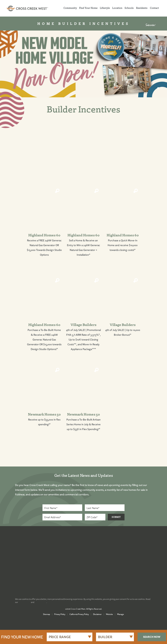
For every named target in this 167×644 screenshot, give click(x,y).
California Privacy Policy (79, 614)
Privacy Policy (60, 614)
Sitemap (47, 614)
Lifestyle (105, 8)
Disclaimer (97, 614)
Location (117, 8)
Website (109, 614)
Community (70, 8)
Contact (154, 8)
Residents (142, 8)
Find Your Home (88, 8)
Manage (121, 614)
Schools (129, 8)
